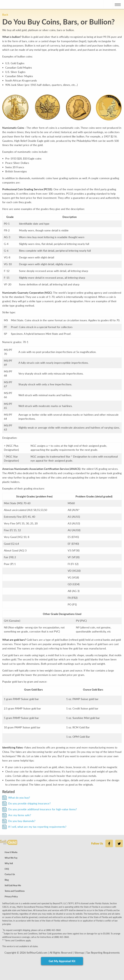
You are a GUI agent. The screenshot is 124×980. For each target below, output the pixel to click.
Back (5, 15)
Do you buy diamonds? (22, 821)
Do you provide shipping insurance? (29, 803)
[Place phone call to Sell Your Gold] (108, 5)
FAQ (7, 869)
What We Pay (11, 858)
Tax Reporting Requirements (103, 953)
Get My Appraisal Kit (62, 961)
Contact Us (10, 874)
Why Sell (9, 863)
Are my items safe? (20, 815)
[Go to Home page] (10, 5)
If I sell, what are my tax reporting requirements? (37, 827)
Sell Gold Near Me (13, 885)
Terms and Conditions (15, 891)
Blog (7, 880)
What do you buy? (19, 798)
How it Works (11, 852)
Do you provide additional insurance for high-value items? (43, 809)
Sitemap (79, 953)
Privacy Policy (11, 896)
